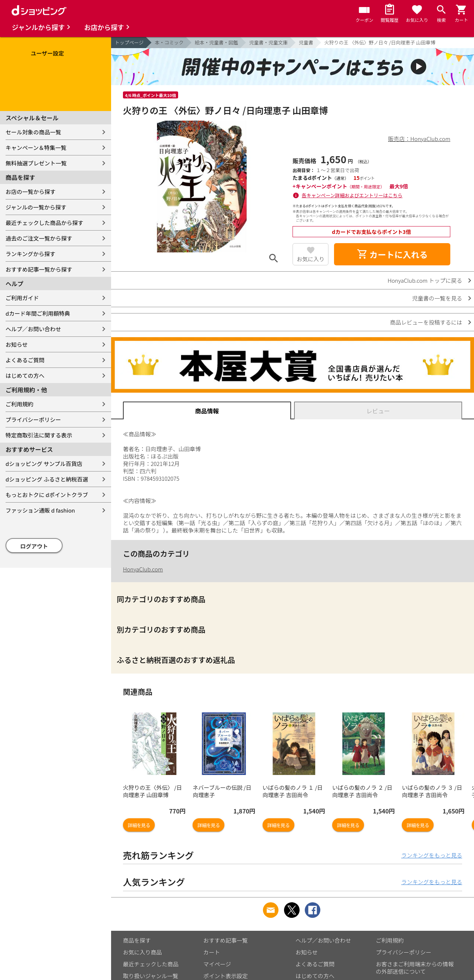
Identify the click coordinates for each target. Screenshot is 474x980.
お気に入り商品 (142, 952)
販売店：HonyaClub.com (419, 139)
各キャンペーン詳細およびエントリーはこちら (352, 195)
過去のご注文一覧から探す (39, 238)
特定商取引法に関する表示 (39, 435)
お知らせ (17, 344)
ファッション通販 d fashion (40, 510)
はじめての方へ (25, 375)
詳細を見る (139, 825)
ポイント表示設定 (226, 976)
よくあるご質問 (25, 360)
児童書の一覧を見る (437, 298)
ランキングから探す (31, 254)
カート (212, 952)
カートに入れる (392, 254)
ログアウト (34, 546)
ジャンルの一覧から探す (36, 207)
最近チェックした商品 (151, 964)
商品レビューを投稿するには (426, 322)
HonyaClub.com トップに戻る (425, 280)
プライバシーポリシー (33, 419)
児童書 (306, 42)
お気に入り (311, 259)
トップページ (129, 42)
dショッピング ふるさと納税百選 (47, 479)
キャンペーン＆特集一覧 (36, 147)
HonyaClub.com (143, 569)
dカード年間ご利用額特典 (38, 313)
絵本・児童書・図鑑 (216, 42)
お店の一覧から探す (31, 192)
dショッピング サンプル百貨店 (44, 464)
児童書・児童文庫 (268, 42)
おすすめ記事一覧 (226, 940)
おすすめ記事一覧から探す (39, 269)
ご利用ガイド (22, 298)
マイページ (217, 964)
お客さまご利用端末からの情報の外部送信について (415, 968)
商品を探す (137, 940)
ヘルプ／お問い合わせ (33, 329)
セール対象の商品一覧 (33, 132)
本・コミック (169, 42)
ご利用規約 (19, 404)
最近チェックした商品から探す (44, 223)
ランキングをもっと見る (432, 855)
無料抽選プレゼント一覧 (36, 163)
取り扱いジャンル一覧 (151, 976)
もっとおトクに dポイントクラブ (47, 495)
